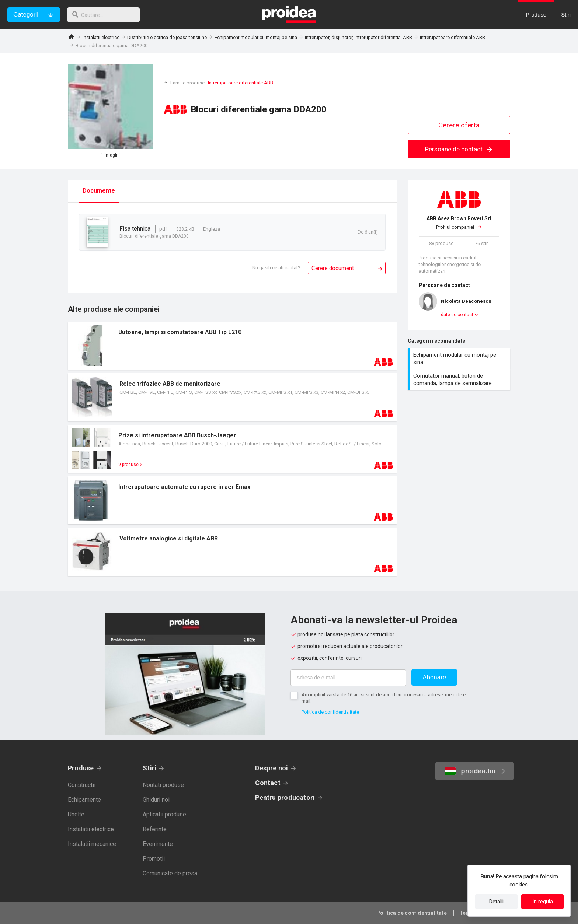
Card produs (232, 346)
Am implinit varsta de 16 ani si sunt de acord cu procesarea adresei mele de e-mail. (384, 698)
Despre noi (271, 768)
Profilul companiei (459, 223)
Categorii (26, 15)
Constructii (82, 785)
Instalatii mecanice (92, 844)
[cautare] (106, 15)
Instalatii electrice (101, 37)
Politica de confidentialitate (330, 712)
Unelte (76, 814)
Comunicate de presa (170, 873)
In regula (543, 902)
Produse (81, 768)
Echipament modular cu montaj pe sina (256, 37)
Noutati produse (163, 785)
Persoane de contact (459, 149)
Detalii (496, 902)
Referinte (155, 829)
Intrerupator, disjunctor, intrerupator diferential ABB (358, 37)
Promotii (154, 859)
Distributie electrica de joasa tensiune (167, 37)
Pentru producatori (285, 797)
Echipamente (84, 800)
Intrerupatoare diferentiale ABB (452, 37)
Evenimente (158, 844)
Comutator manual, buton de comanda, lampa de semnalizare (460, 379)
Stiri (149, 768)
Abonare (434, 677)
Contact (268, 783)
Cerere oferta (459, 125)
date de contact (457, 315)
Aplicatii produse (164, 814)
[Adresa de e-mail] (348, 678)
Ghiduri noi (156, 800)
